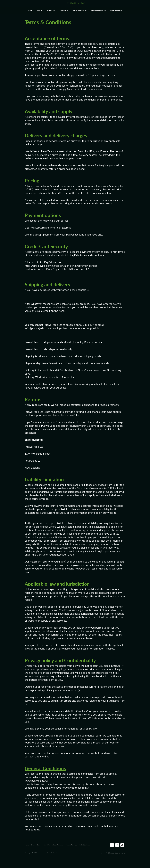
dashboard (42, 853)
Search (71, 3)
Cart (81, 3)
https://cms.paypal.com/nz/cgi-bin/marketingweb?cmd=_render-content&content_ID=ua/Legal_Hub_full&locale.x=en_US (61, 267)
